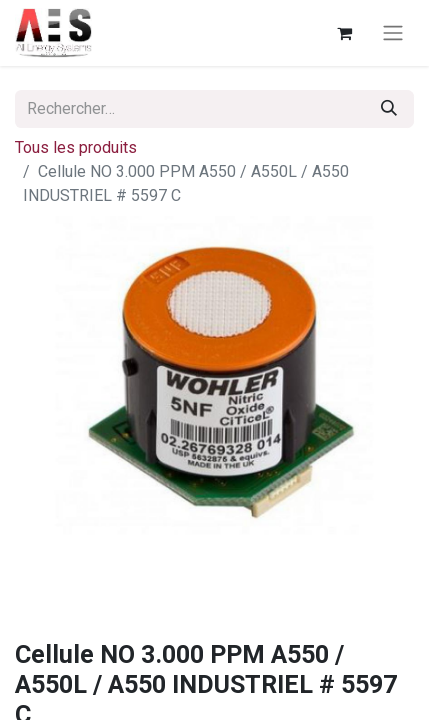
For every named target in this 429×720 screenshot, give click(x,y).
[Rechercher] (389, 109)
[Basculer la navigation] (393, 33)
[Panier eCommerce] (344, 33)
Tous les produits (76, 147)
